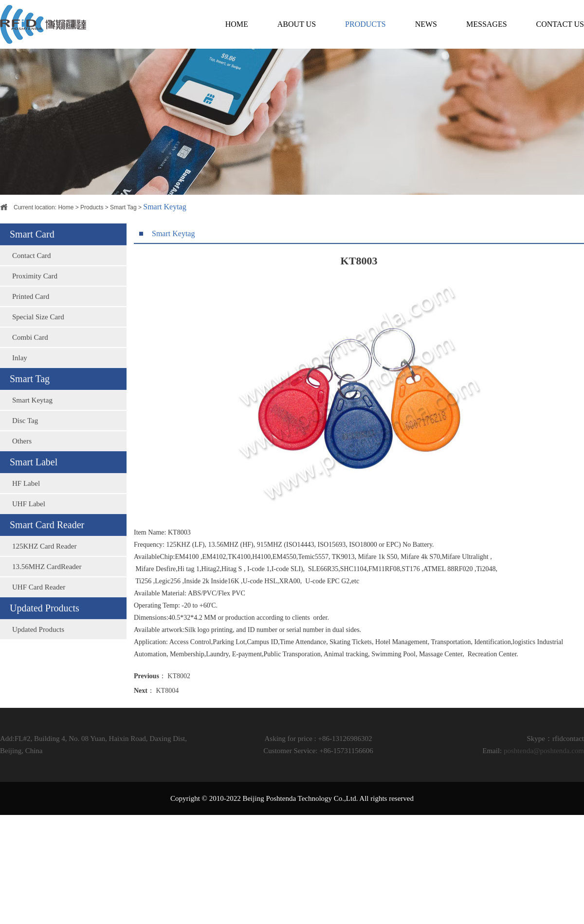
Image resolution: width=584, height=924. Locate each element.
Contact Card (32, 286)
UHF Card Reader (39, 618)
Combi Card (30, 368)
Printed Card (31, 327)
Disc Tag (25, 451)
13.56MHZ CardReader (47, 597)
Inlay (20, 388)
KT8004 (168, 726)
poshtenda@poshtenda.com (544, 751)
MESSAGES (487, 24)
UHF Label (29, 535)
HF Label (26, 514)
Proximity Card (35, 307)
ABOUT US (297, 24)
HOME (237, 24)
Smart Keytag (32, 431)
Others (22, 472)
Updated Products (38, 660)
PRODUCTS (365, 24)
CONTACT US (560, 24)
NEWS (426, 24)
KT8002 (179, 711)
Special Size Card (38, 348)
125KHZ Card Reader (44, 577)
